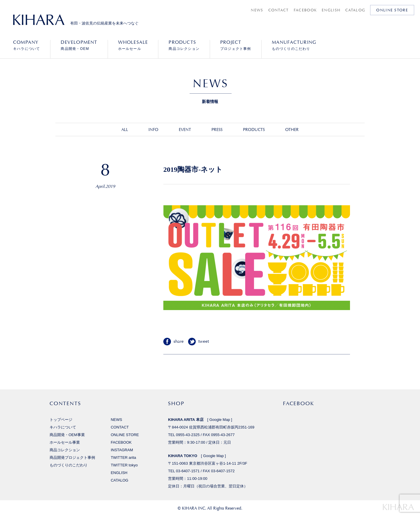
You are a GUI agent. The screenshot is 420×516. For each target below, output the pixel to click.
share (179, 341)
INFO (153, 130)
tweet (204, 341)
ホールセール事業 (65, 442)
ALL (125, 130)
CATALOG (355, 10)
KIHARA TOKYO (183, 456)
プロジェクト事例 (236, 45)
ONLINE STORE (392, 10)
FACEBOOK (305, 10)
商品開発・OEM (79, 45)
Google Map (220, 420)
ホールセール (133, 45)
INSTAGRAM (122, 450)
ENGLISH (331, 10)
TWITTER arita (124, 458)
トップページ (61, 420)
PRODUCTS (254, 130)
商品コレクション (184, 45)
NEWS (257, 10)
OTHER (292, 130)
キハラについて (27, 45)
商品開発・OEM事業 (67, 435)
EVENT (185, 130)
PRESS (217, 130)
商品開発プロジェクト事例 (72, 458)
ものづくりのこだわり (294, 45)
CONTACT (279, 10)
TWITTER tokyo (124, 465)
